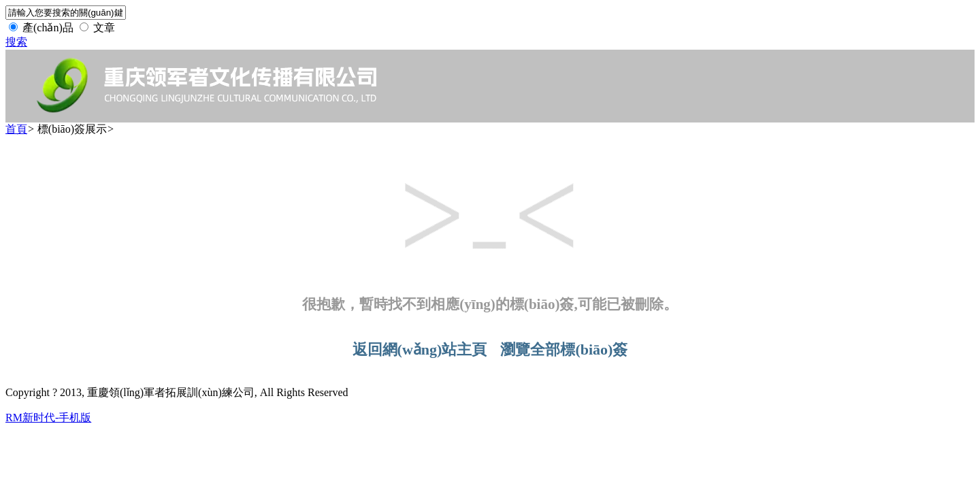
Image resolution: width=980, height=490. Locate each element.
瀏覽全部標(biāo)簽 (564, 349)
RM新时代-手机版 (48, 418)
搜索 (16, 42)
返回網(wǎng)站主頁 (420, 349)
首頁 (16, 129)
